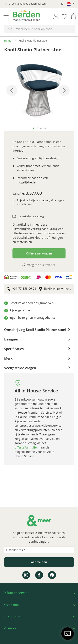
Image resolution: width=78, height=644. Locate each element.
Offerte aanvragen (39, 253)
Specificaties (14, 349)
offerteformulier (26, 447)
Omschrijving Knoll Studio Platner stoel (35, 329)
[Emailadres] (39, 550)
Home (8, 41)
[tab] (39, 330)
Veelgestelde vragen (20, 368)
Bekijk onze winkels (58, 288)
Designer (11, 339)
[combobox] (40, 29)
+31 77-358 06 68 (24, 288)
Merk (8, 358)
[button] (67, 4)
